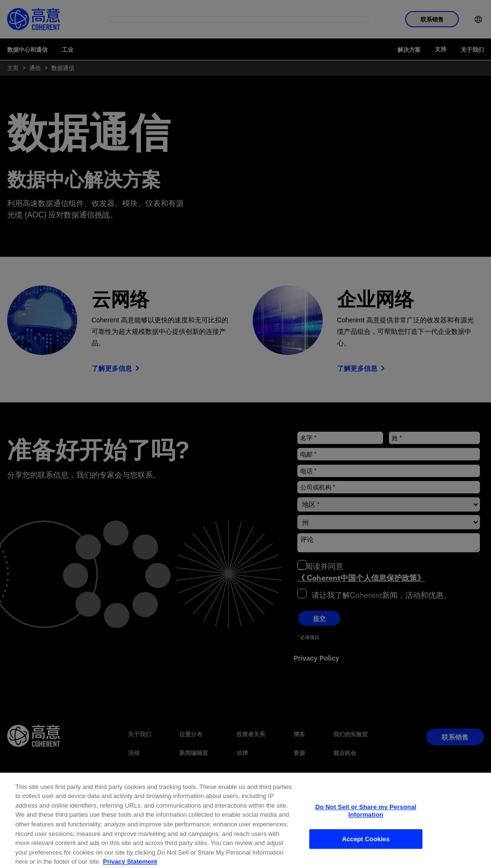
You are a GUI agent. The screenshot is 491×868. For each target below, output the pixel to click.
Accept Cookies (366, 851)
